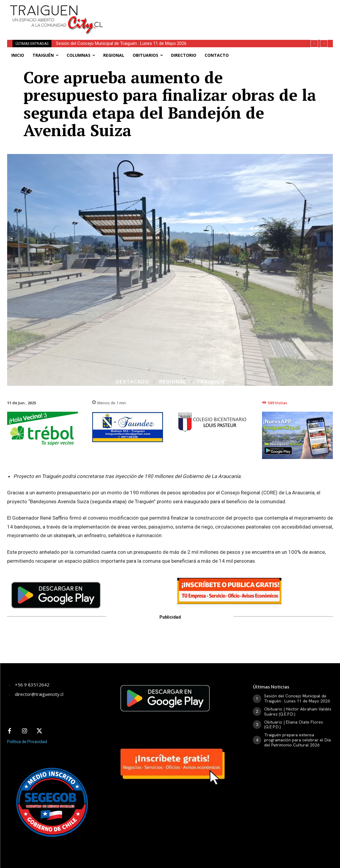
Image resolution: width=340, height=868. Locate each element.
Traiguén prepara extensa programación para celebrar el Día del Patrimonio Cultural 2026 (297, 740)
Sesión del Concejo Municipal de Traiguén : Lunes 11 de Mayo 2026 (121, 43)
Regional (173, 382)
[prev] (314, 44)
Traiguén (210, 382)
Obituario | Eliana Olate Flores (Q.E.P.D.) (294, 725)
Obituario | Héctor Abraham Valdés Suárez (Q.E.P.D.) (298, 711)
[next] (324, 44)
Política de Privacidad (27, 742)
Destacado (132, 382)
